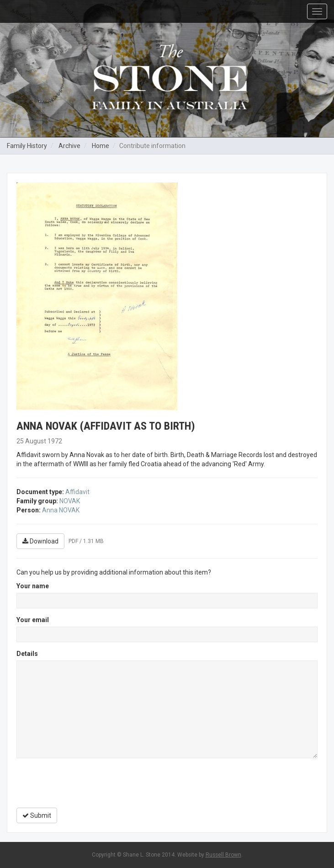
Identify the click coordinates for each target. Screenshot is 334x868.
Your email (33, 620)
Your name (33, 586)
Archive (69, 146)
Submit (37, 815)
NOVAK (70, 501)
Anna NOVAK (61, 510)
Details (27, 654)
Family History (27, 146)
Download (40, 541)
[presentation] (86, 783)
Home (101, 146)
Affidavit (77, 492)
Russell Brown (223, 855)
